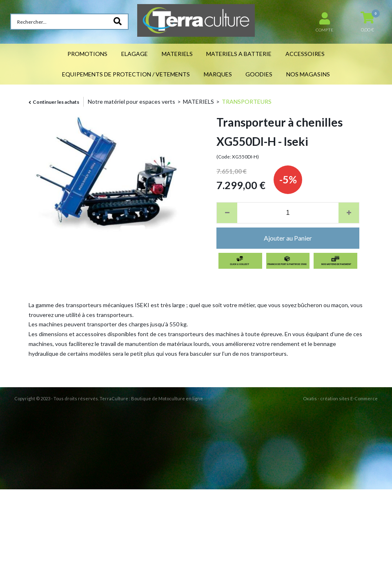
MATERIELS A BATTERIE (239, 54)
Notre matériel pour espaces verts (131, 101)
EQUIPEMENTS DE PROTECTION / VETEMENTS (126, 74)
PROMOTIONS (87, 54)
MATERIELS (177, 54)
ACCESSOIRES (305, 54)
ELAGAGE (135, 54)
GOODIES (259, 74)
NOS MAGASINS (308, 74)
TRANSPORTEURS (247, 101)
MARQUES (218, 74)
